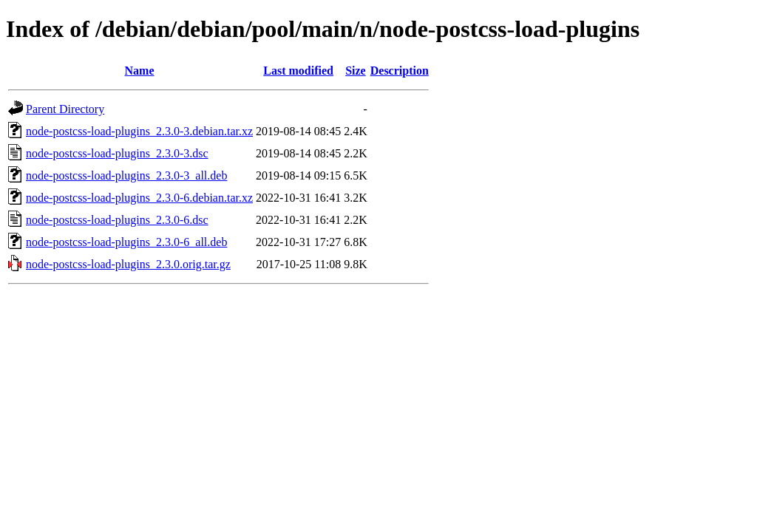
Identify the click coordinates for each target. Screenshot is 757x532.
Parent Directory (65, 109)
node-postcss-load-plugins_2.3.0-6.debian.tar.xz (139, 198)
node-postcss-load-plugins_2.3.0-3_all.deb (126, 175)
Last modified (298, 71)
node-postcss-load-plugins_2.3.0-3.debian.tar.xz (139, 131)
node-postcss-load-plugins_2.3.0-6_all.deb (126, 242)
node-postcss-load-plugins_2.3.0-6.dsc (117, 220)
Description (400, 71)
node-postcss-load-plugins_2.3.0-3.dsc (117, 153)
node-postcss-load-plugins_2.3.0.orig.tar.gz (128, 264)
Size (356, 71)
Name (140, 71)
